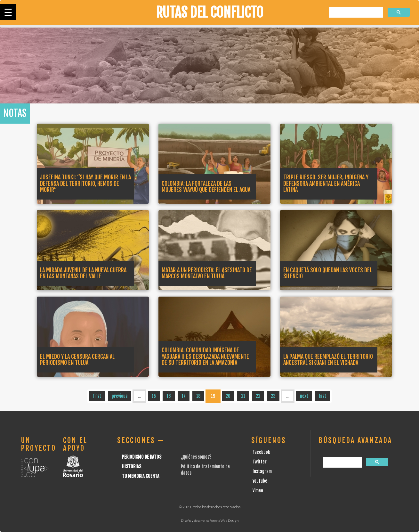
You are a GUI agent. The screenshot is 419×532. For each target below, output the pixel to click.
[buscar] (355, 13)
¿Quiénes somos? (196, 457)
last (322, 396)
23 (273, 396)
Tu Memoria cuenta (141, 476)
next (304, 396)
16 (169, 396)
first (97, 396)
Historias (132, 467)
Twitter (260, 462)
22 (258, 396)
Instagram (262, 471)
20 (228, 396)
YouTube (260, 481)
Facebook (261, 452)
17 (184, 396)
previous (120, 396)
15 (154, 396)
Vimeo (258, 491)
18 (198, 396)
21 (243, 396)
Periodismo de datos (142, 457)
